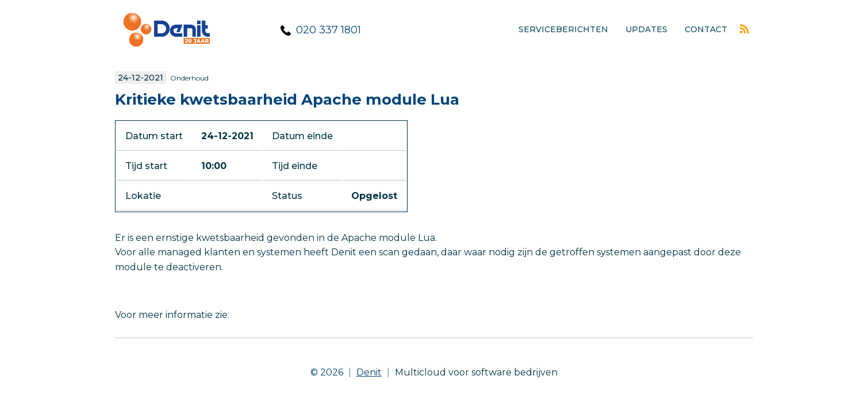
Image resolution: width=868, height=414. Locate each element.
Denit (369, 372)
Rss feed (744, 29)
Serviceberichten (563, 29)
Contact (706, 29)
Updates (646, 29)
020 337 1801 (329, 30)
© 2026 (333, 372)
